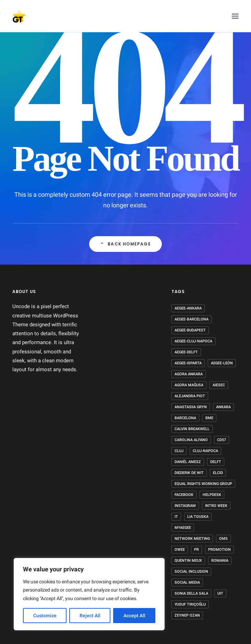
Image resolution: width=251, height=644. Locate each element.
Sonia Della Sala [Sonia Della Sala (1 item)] (191, 593)
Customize (45, 616)
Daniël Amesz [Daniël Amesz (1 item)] (188, 462)
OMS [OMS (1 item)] (223, 539)
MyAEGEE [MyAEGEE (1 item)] (183, 528)
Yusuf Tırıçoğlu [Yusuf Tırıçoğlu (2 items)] (190, 604)
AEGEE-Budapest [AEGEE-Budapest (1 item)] (190, 330)
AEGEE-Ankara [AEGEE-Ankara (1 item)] (188, 308)
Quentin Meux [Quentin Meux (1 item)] (188, 561)
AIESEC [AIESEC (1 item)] (219, 385)
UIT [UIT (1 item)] (220, 593)
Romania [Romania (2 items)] (220, 561)
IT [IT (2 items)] (176, 517)
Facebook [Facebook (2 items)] (184, 495)
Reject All (90, 616)
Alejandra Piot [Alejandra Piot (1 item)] (190, 396)
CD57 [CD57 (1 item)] (222, 440)
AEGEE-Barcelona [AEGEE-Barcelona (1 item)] (192, 319)
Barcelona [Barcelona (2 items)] (185, 418)
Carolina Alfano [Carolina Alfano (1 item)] (191, 440)
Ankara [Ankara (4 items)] (223, 407)
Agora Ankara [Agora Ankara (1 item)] (189, 374)
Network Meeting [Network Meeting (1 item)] (192, 539)
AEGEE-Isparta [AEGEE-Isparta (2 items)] (188, 363)
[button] (235, 16)
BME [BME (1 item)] (209, 418)
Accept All (134, 616)
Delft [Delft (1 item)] (216, 462)
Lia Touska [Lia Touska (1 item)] (198, 517)
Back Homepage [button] (125, 244)
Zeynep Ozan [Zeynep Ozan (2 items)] (187, 615)
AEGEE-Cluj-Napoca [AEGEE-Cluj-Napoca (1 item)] (193, 341)
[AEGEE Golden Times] (125, 16)
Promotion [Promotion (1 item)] (219, 550)
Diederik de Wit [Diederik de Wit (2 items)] (189, 473)
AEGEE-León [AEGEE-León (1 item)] (222, 363)
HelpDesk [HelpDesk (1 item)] (212, 495)
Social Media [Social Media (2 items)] (187, 582)
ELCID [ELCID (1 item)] (218, 473)
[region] (89, 594)
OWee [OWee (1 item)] (180, 550)
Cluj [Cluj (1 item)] (179, 451)
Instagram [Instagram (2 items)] (185, 506)
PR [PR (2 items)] (196, 550)
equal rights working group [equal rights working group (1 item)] (203, 484)
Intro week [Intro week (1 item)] (216, 506)
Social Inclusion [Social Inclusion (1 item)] (191, 572)
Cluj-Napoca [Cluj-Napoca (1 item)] (205, 451)
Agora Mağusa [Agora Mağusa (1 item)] (189, 385)
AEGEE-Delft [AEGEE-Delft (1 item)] (186, 352)
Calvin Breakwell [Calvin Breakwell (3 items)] (192, 429)
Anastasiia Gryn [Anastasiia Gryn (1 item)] (191, 407)
